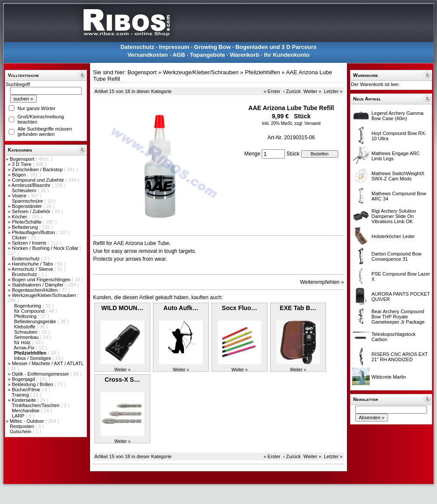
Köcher (20, 217)
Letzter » (333, 91)
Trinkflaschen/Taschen (36, 405)
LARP (19, 416)
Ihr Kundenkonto (287, 55)
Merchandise (26, 411)
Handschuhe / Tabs (33, 264)
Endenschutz (26, 259)
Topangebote (207, 55)
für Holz (23, 342)
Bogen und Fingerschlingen (42, 280)
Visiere (20, 196)
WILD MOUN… (122, 308)
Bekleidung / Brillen (33, 384)
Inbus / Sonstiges (33, 358)
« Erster (272, 91)
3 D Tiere (22, 164)
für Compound (30, 311)
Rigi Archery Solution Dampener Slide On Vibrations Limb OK (394, 216)
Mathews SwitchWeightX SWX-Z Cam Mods (398, 176)
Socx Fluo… (240, 308)
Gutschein (21, 432)
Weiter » (312, 91)
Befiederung (25, 227)
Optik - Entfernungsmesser (41, 374)
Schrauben (26, 332)
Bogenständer (28, 206)
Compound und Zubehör (38, 180)
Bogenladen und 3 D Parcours (276, 47)
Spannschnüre (28, 201)
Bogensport (23, 159)
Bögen (19, 175)
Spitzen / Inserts (30, 243)
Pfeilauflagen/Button (34, 232)
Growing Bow (212, 47)
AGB (179, 55)
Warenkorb (245, 55)
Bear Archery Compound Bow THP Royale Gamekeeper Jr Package (398, 317)
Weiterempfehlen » (322, 282)
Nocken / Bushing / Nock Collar (46, 248)
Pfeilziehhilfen (262, 72)
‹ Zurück (292, 91)
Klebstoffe (25, 327)
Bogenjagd (24, 379)
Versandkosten (148, 55)
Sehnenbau (27, 337)
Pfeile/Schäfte (27, 222)
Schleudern (25, 190)
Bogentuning (28, 306)
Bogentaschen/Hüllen (35, 290)
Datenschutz (137, 47)
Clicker (20, 238)
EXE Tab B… (298, 308)
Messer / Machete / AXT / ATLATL (48, 363)
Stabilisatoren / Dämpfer (38, 285)
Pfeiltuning (26, 316)
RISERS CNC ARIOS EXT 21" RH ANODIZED (400, 357)
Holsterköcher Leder (393, 236)
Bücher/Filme (27, 390)
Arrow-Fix (25, 348)
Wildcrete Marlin (389, 377)
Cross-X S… (123, 380)
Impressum (174, 47)
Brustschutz (25, 274)
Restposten (23, 426)
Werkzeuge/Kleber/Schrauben (45, 295)
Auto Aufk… (181, 308)
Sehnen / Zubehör (32, 211)
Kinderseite (24, 400)
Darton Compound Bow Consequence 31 (396, 256)
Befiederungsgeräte (36, 321)
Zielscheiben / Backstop (38, 169)
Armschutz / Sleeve (33, 269)
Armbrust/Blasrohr (32, 185)
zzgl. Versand (307, 123)
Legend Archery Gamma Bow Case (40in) (397, 116)
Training (21, 395)
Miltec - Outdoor (27, 421)
